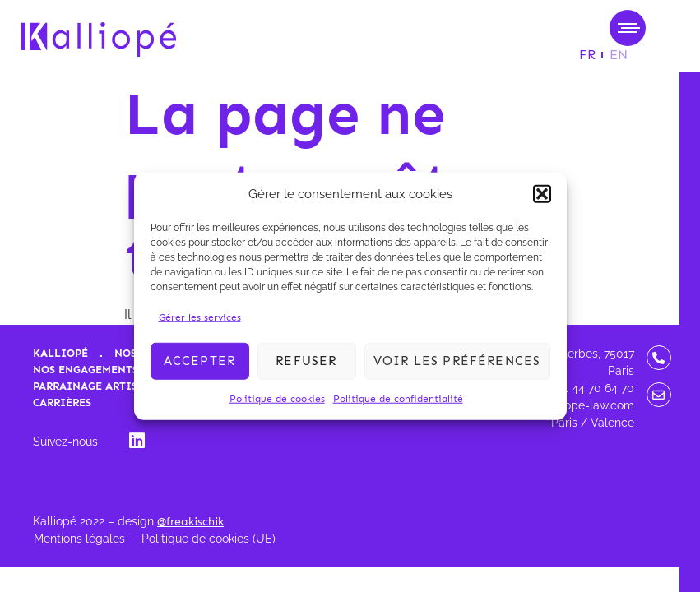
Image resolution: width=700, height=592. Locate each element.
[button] (542, 194)
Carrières (62, 402)
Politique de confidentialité (398, 398)
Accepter (200, 361)
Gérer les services (200, 317)
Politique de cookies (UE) (209, 539)
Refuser (306, 361)
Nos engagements (86, 370)
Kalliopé (60, 353)
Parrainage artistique (103, 386)
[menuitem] (587, 55)
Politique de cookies (277, 398)
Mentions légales (79, 539)
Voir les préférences (457, 361)
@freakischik (190, 522)
